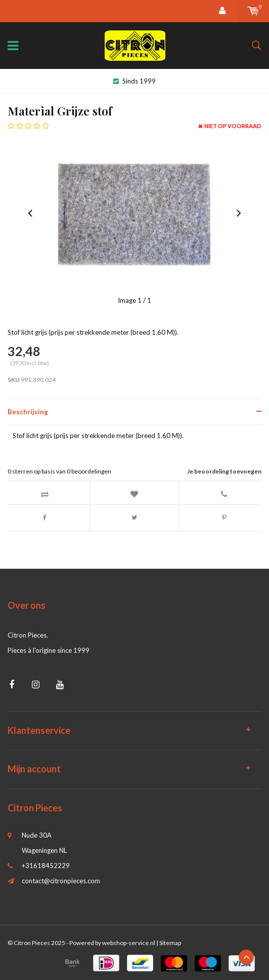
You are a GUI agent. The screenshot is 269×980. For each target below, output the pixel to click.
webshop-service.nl (129, 943)
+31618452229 (46, 866)
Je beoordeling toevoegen (224, 471)
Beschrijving (28, 412)
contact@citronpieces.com (61, 881)
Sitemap (170, 943)
